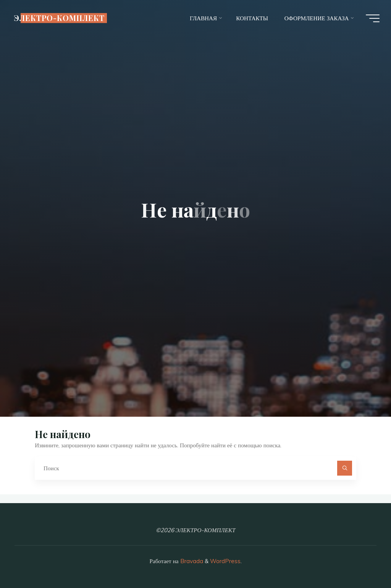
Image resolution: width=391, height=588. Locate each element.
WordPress (225, 561)
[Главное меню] (373, 18)
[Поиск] (345, 468)
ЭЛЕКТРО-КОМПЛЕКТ (59, 18)
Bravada (191, 561)
